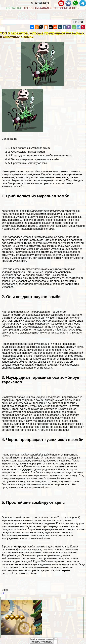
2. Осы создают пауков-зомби (27, 152)
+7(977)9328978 (40, 3)
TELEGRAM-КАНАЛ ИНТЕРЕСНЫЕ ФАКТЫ (52, 8)
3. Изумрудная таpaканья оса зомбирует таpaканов (40, 156)
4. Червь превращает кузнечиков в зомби (34, 159)
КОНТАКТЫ (13, 8)
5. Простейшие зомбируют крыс (28, 163)
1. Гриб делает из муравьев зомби (29, 148)
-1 (3, 593)
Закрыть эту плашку (42, 642)
